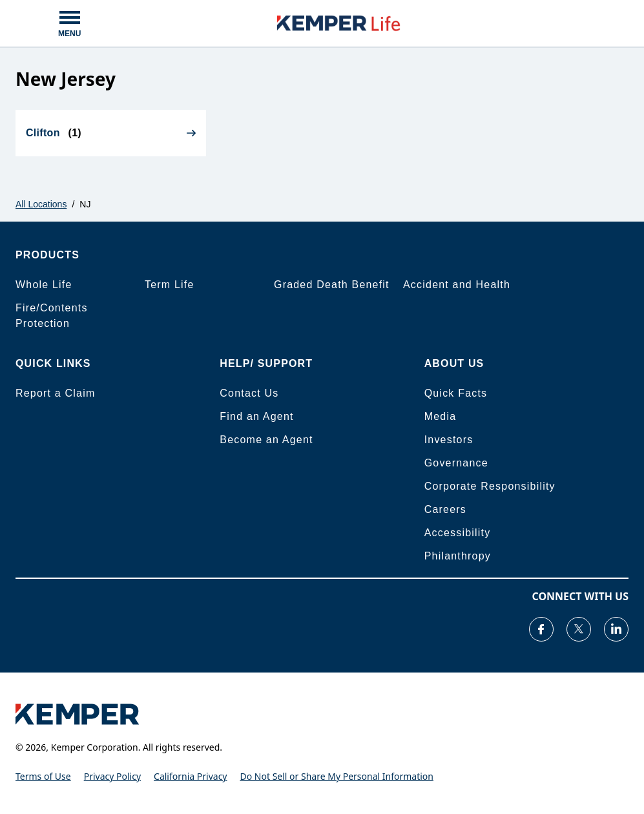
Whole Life (44, 285)
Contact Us (249, 393)
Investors (449, 440)
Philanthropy (458, 556)
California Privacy (190, 776)
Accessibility (458, 533)
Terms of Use (43, 776)
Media (441, 416)
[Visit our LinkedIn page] (616, 629)
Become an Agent (266, 440)
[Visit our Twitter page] (579, 629)
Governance (456, 463)
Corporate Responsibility (490, 486)
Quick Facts (456, 393)
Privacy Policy (112, 776)
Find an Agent (256, 416)
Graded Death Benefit (332, 285)
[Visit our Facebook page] (541, 629)
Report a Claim (56, 393)
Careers (445, 509)
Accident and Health (457, 285)
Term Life (170, 285)
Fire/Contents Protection (52, 316)
